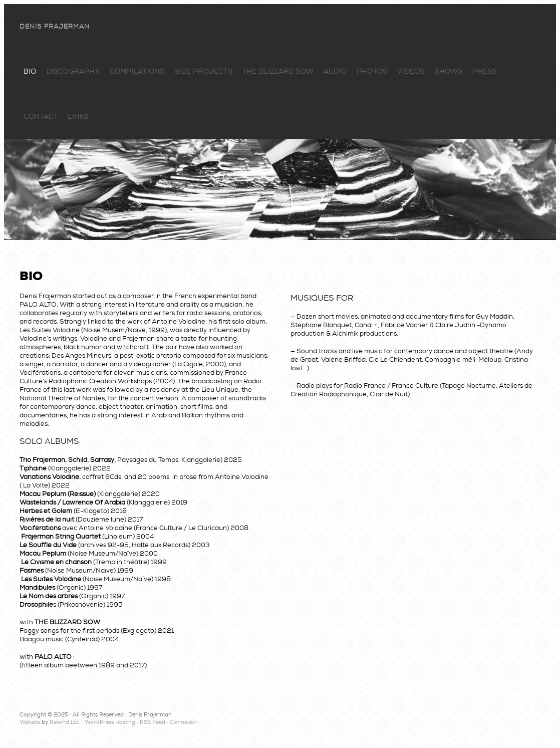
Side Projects (203, 71)
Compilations (137, 71)
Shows (448, 71)
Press (484, 71)
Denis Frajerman (55, 27)
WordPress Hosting (110, 722)
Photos (372, 71)
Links (78, 116)
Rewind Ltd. (65, 722)
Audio (335, 71)
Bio (30, 71)
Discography (73, 71)
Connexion (184, 722)
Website (30, 722)
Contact (41, 116)
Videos (411, 71)
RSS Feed (153, 722)
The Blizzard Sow (278, 71)
